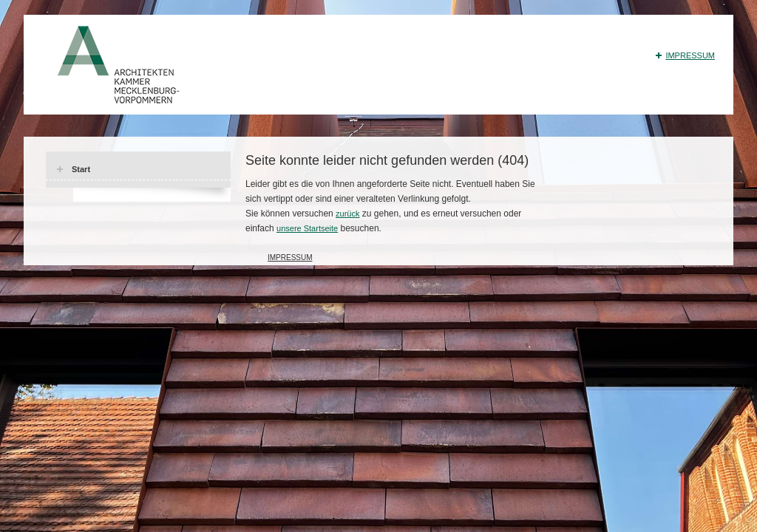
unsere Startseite (307, 228)
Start (81, 169)
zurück (347, 214)
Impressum (690, 55)
